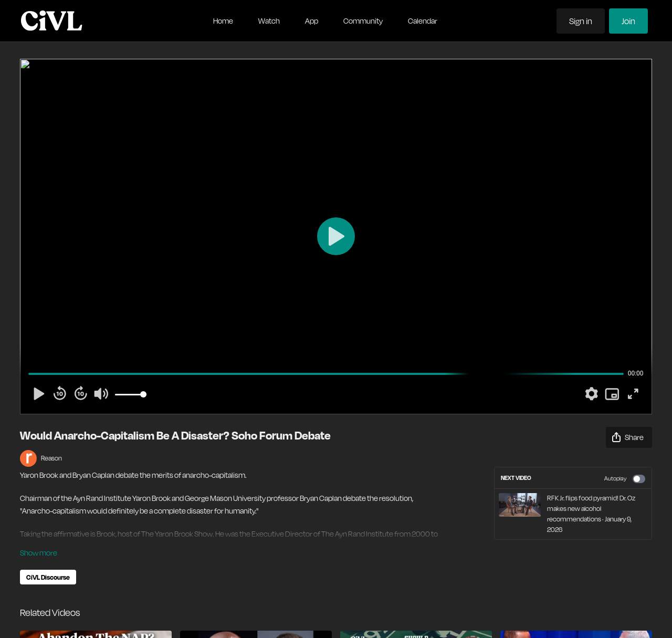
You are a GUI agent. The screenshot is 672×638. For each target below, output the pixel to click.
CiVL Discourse (48, 577)
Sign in (581, 21)
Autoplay (625, 479)
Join (628, 21)
